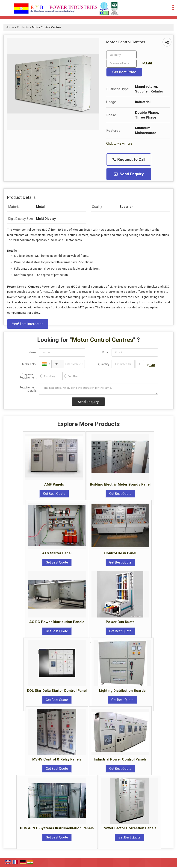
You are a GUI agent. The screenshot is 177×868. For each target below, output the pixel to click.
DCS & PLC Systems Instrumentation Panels (57, 828)
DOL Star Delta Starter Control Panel (57, 691)
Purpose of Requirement (28, 376)
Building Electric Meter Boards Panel (120, 484)
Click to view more (119, 143)
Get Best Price (124, 72)
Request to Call (129, 160)
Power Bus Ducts (120, 622)
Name (32, 352)
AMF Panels (54, 484)
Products (23, 27)
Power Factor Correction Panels (130, 828)
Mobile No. (29, 364)
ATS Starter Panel (57, 553)
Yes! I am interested (28, 324)
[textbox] (121, 63)
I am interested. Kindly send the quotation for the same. (98, 389)
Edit (147, 63)
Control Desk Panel (120, 553)
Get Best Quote (54, 494)
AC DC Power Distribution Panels (57, 622)
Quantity (104, 364)
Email (106, 352)
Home (10, 27)
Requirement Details (28, 389)
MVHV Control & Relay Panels (57, 759)
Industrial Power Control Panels (120, 759)
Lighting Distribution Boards (122, 691)
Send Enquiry (129, 174)
